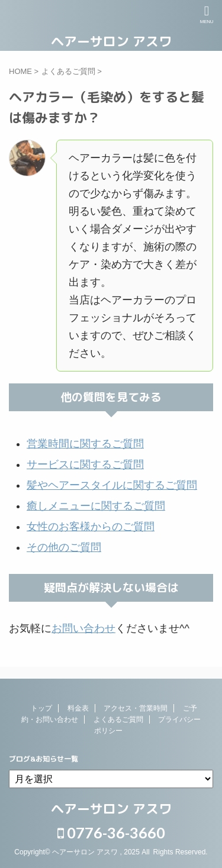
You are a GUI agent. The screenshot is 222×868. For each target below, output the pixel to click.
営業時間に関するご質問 (85, 444)
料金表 (78, 708)
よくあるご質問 (118, 719)
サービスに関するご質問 (85, 464)
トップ (41, 708)
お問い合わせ (83, 628)
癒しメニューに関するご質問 (96, 506)
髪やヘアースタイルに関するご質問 (112, 485)
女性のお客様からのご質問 (91, 527)
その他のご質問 (64, 547)
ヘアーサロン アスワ (111, 41)
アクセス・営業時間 (136, 708)
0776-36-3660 (111, 832)
